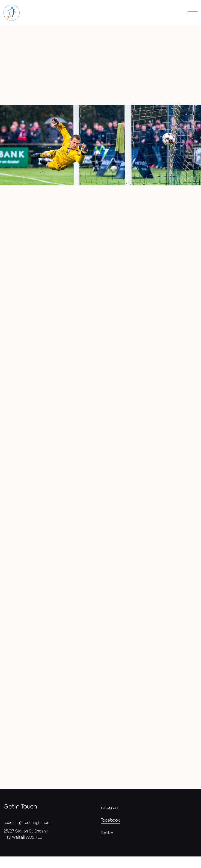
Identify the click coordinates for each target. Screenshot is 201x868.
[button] (179, 13)
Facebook (110, 832)
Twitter (107, 844)
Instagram (110, 819)
